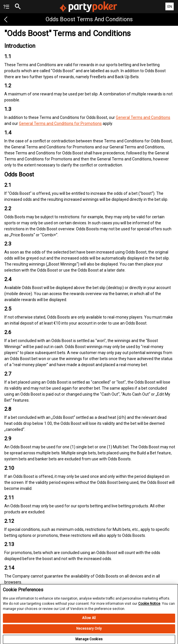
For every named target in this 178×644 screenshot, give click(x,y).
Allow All (89, 621)
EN (170, 6)
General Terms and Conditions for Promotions (60, 123)
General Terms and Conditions (143, 117)
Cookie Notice (149, 606)
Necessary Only (89, 631)
